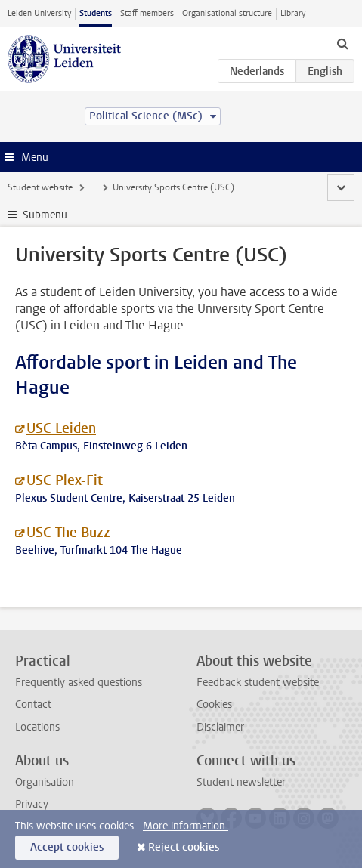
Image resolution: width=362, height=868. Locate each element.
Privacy (32, 804)
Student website (40, 187)
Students (96, 13)
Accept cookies (67, 847)
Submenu (45, 215)
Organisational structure (227, 13)
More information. (186, 826)
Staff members (147, 13)
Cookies (214, 704)
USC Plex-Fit (65, 480)
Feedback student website (258, 683)
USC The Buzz (68, 533)
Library (293, 13)
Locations (37, 727)
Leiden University (39, 13)
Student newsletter (241, 782)
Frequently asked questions (79, 683)
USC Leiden (61, 428)
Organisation (45, 782)
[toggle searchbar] (342, 43)
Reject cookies (184, 847)
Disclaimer (220, 727)
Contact (33, 704)
